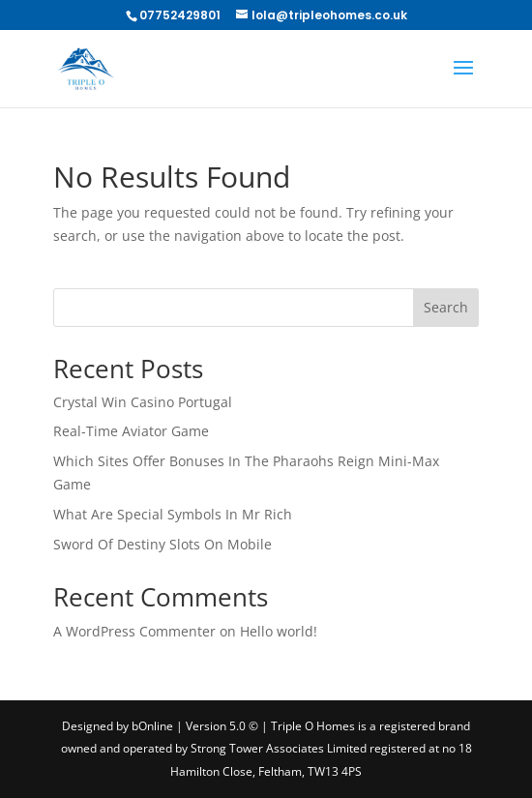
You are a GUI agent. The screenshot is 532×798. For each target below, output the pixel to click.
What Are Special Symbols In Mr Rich (173, 514)
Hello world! (279, 631)
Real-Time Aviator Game (131, 431)
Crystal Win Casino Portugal (143, 402)
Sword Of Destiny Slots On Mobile (163, 544)
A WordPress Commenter (134, 631)
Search (446, 307)
